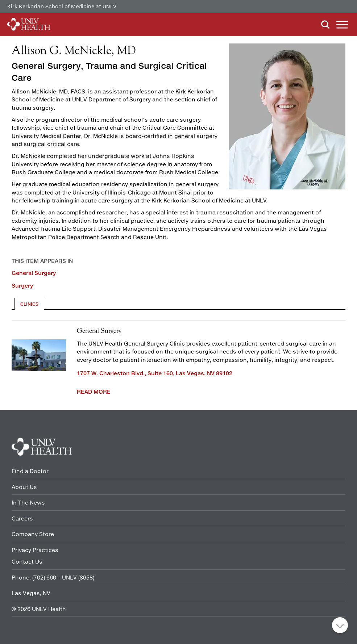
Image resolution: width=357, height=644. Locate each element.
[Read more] (287, 117)
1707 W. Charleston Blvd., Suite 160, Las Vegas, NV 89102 (155, 373)
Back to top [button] (340, 625)
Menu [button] (342, 25)
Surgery (22, 285)
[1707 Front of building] (39, 355)
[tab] (29, 304)
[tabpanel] (178, 359)
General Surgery (34, 273)
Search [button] (325, 25)
